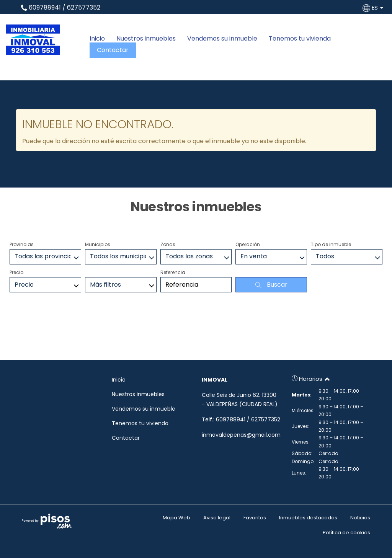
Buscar (271, 285)
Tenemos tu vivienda (300, 39)
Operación (248, 244)
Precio (16, 272)
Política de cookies (346, 533)
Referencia (173, 272)
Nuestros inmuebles (146, 39)
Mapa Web (176, 518)
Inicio (97, 39)
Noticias (360, 518)
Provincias (22, 244)
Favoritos (255, 518)
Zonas (168, 244)
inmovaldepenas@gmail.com (241, 435)
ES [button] (374, 7)
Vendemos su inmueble (222, 39)
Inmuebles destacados (308, 518)
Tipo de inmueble (331, 244)
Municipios (98, 244)
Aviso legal (217, 518)
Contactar (113, 50)
